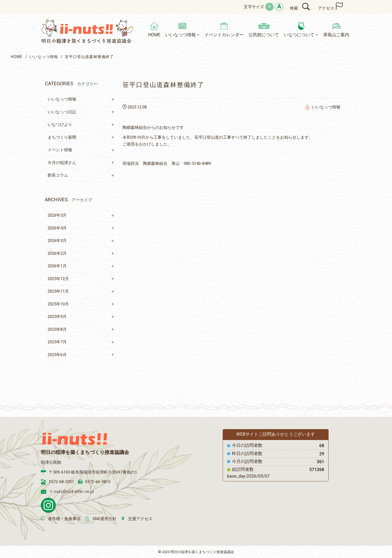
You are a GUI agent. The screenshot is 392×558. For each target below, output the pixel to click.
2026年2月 (57, 253)
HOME (17, 57)
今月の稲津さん (62, 163)
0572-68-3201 (62, 482)
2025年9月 (57, 317)
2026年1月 (57, 266)
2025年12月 (58, 279)
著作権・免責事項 (64, 519)
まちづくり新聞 (62, 137)
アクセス (326, 8)
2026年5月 (57, 215)
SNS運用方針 (105, 519)
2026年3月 (57, 241)
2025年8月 (57, 329)
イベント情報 (60, 150)
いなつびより (60, 125)
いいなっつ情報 (44, 57)
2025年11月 (58, 291)
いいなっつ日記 (62, 112)
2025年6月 (57, 355)
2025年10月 (58, 304)
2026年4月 (57, 228)
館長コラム (58, 175)
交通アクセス (140, 519)
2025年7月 (57, 342)
